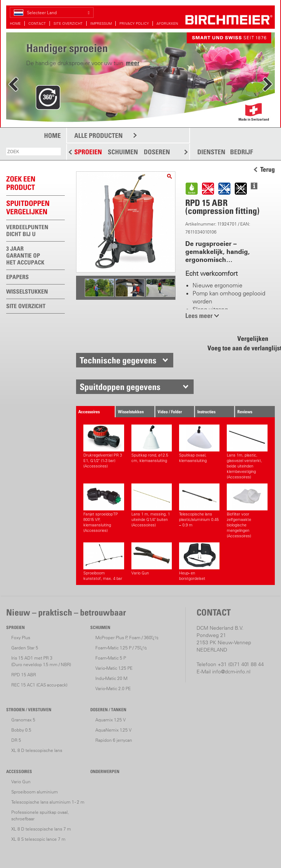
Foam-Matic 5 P (111, 658)
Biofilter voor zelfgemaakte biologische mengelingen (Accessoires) (247, 511)
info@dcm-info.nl (231, 672)
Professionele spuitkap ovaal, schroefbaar (40, 815)
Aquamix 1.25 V (110, 720)
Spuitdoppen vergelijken (28, 208)
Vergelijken (253, 339)
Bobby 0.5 (21, 730)
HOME (15, 23)
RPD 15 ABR (24, 675)
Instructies (206, 412)
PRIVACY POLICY (134, 23)
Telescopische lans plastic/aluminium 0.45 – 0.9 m (199, 505)
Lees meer (199, 316)
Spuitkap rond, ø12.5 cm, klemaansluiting (152, 444)
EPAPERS (17, 277)
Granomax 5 (23, 720)
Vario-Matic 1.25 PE (114, 668)
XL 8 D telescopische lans (37, 750)
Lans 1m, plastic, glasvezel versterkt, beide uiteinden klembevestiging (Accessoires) (247, 452)
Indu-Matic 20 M (111, 678)
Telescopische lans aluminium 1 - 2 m (48, 802)
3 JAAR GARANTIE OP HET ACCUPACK (25, 255)
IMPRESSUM (101, 23)
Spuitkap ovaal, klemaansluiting (199, 444)
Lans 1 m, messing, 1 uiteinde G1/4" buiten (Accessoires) (152, 505)
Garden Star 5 (25, 648)
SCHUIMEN (123, 152)
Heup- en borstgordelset (199, 562)
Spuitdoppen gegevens (120, 387)
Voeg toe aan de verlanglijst (241, 348)
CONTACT (37, 23)
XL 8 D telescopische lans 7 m (41, 829)
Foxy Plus (21, 638)
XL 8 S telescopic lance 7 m (38, 839)
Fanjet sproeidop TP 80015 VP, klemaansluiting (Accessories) (104, 508)
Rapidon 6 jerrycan (114, 740)
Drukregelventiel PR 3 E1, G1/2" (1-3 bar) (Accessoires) (104, 447)
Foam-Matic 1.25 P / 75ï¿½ (121, 648)
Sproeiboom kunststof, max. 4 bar (104, 562)
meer (133, 63)
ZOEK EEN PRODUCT (21, 183)
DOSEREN (157, 152)
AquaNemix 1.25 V (113, 730)
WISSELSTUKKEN (27, 291)
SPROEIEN (88, 152)
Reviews (245, 412)
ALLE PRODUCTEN (98, 136)
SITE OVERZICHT (68, 23)
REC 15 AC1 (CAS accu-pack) (39, 685)
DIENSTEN (211, 152)
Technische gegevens (118, 360)
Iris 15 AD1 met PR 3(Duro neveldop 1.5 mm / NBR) (41, 661)
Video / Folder (170, 412)
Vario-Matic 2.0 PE (113, 688)
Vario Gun (152, 559)
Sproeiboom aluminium (35, 792)
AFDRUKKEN (167, 23)
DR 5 (16, 740)
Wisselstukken (131, 412)
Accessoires (89, 412)
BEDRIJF (242, 152)
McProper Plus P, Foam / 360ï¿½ (127, 638)
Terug (268, 170)
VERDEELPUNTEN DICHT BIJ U (27, 230)
